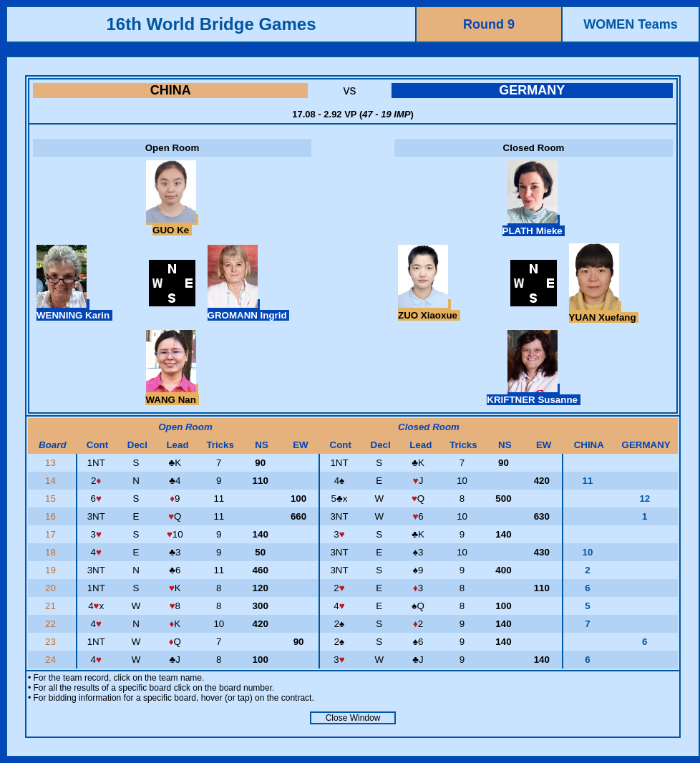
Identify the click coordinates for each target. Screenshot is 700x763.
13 (52, 463)
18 (52, 552)
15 (52, 499)
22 (52, 624)
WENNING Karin (74, 310)
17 (52, 534)
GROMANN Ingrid (249, 310)
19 (52, 570)
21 (52, 606)
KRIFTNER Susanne (533, 394)
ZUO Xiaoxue (429, 310)
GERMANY (532, 90)
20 (52, 588)
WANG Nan (172, 394)
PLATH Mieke (534, 225)
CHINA (171, 90)
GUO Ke (172, 225)
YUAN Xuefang (604, 312)
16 (52, 516)
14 (52, 481)
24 (52, 660)
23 (52, 642)
